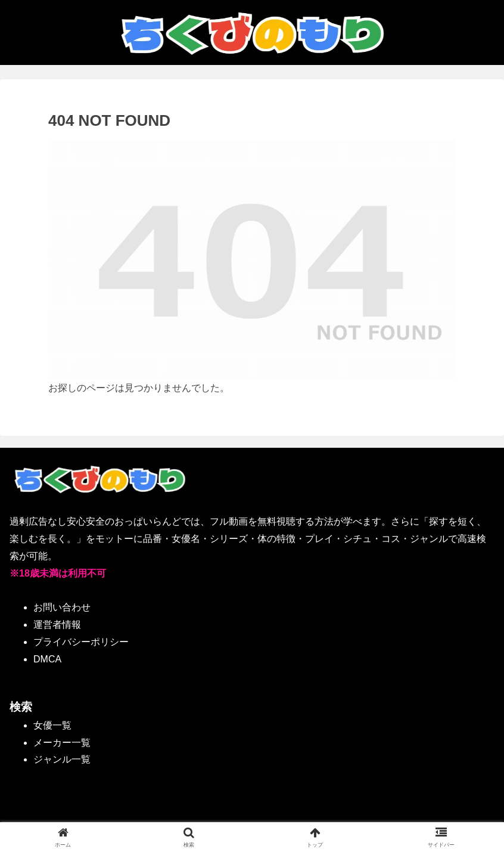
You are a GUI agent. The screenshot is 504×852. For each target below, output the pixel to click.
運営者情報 (57, 625)
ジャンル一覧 (62, 759)
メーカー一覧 (62, 743)
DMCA (47, 659)
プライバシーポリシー (81, 642)
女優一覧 (52, 725)
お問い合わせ (62, 607)
